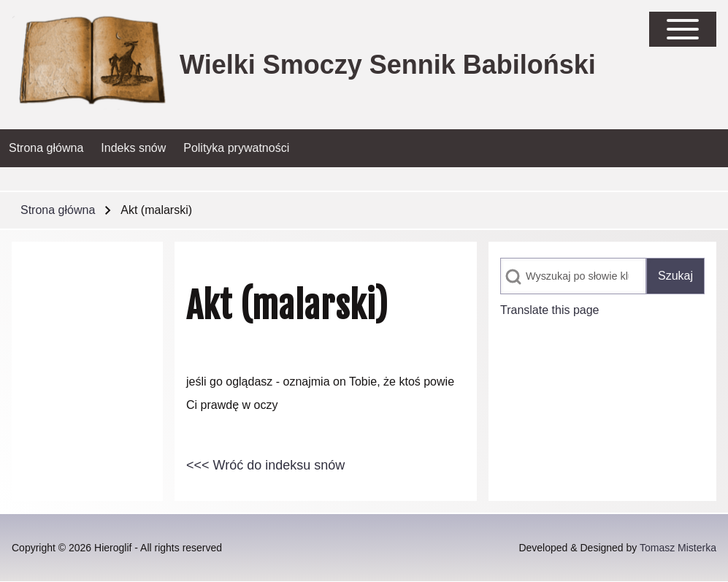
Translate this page (549, 310)
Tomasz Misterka (678, 548)
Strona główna (58, 210)
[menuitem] (46, 148)
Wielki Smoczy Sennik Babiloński (388, 65)
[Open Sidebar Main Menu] (683, 29)
